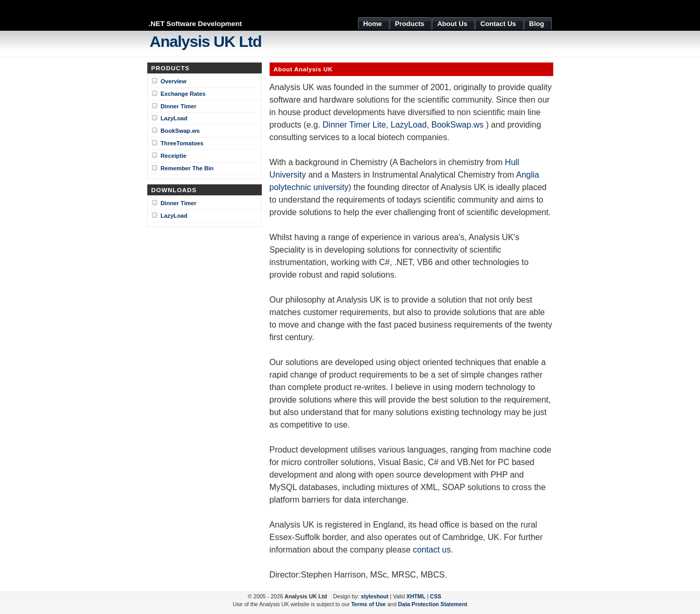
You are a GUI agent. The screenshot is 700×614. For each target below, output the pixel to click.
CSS (436, 596)
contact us (432, 550)
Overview (174, 81)
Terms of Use (369, 604)
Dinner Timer (179, 106)
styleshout (374, 596)
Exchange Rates (183, 94)
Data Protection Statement (433, 604)
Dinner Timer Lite (354, 125)
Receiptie (174, 156)
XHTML (416, 596)
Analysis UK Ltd (206, 41)
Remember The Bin (187, 168)
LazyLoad (174, 118)
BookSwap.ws (180, 131)
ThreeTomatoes (182, 143)
